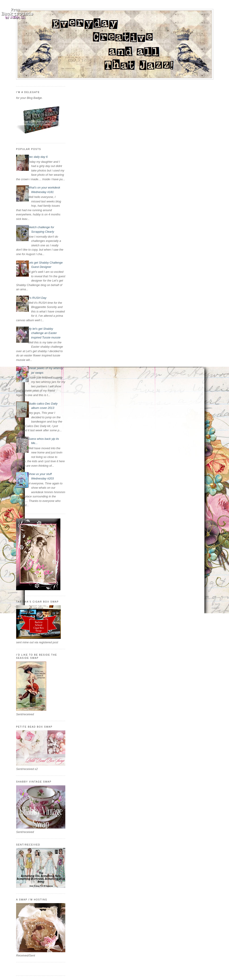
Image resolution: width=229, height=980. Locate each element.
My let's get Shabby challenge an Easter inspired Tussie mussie (44, 333)
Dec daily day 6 (38, 157)
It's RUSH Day (37, 298)
